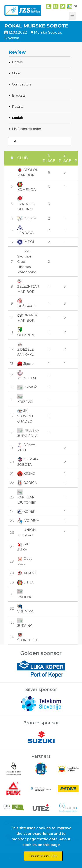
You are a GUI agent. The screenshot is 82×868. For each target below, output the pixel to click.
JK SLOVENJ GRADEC (25, 416)
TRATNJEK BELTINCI (26, 204)
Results (18, 107)
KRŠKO (26, 473)
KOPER (26, 511)
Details (17, 62)
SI (75, 6)
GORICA (27, 483)
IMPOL (26, 242)
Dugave (27, 218)
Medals (18, 118)
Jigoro (25, 364)
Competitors (22, 84)
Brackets (19, 95)
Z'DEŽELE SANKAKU (26, 349)
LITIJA (25, 582)
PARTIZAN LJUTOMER (27, 497)
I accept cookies (43, 856)
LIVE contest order (27, 129)
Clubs (16, 73)
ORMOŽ (27, 387)
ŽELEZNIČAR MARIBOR (28, 286)
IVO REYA (28, 521)
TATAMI (27, 573)
